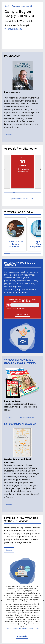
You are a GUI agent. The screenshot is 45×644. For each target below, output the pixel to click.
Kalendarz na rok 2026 (22, 199)
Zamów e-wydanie (26, 417)
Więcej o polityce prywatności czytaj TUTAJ (22, 628)
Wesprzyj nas (22, 314)
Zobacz (9, 135)
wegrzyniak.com (13, 29)
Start (7, 6)
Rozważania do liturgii (22, 6)
